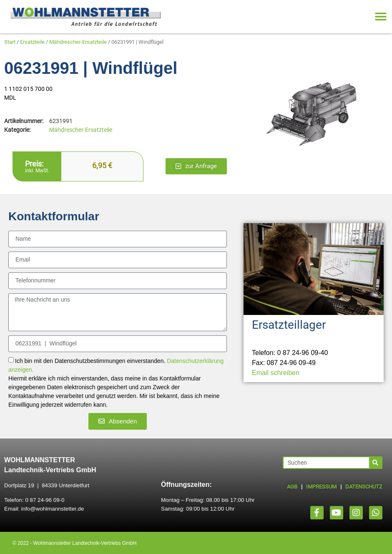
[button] (381, 17)
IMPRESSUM (321, 487)
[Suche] (375, 463)
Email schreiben (276, 373)
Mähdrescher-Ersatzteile (78, 42)
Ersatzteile (32, 42)
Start (10, 42)
